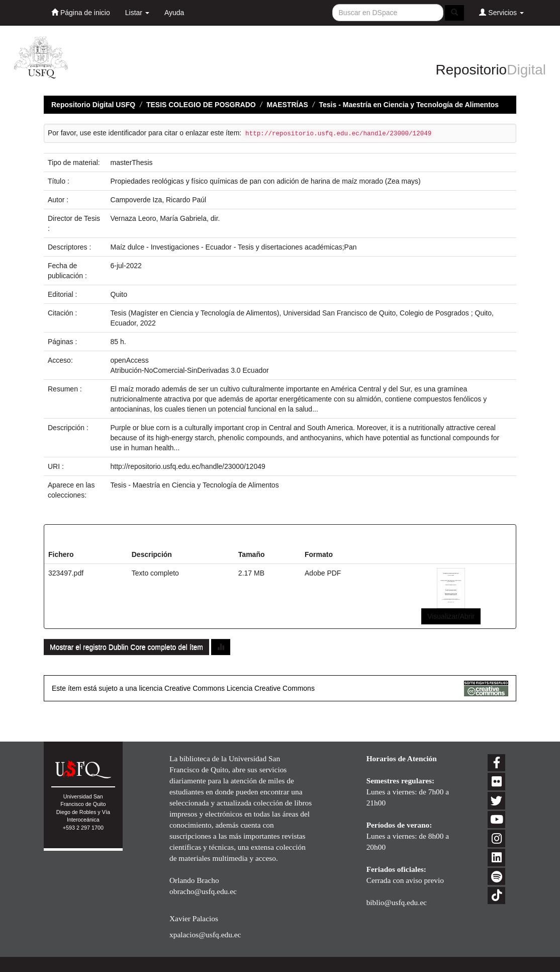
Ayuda (174, 13)
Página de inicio (81, 12)
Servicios (501, 12)
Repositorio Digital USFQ (93, 105)
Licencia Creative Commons (271, 688)
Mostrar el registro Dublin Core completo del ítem (126, 647)
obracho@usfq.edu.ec (203, 891)
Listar (137, 13)
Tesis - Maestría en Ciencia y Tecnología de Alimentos (409, 105)
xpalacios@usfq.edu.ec (205, 935)
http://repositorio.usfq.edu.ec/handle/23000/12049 (188, 466)
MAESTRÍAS (287, 105)
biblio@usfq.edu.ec (397, 902)
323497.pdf (66, 573)
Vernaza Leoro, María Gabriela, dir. (165, 218)
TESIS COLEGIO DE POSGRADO (201, 105)
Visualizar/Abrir (451, 616)
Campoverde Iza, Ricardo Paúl (159, 200)
